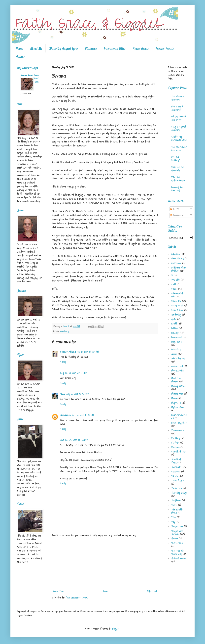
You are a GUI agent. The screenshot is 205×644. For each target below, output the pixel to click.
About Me (36, 48)
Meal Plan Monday (176, 380)
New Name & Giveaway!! (177, 108)
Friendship (176, 301)
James (174, 354)
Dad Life (176, 280)
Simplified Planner (176, 461)
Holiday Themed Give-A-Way (179, 118)
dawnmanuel (66, 415)
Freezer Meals (164, 48)
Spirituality (177, 467)
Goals (174, 319)
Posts (174, 209)
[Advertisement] (105, 563)
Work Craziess (178, 543)
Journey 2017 (177, 366)
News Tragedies (179, 423)
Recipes (175, 443)
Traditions (176, 501)
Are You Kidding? (176, 159)
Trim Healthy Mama (177, 511)
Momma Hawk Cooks (30, 76)
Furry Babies (177, 310)
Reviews (175, 447)
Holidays (175, 333)
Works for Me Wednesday (178, 552)
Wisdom (175, 539)
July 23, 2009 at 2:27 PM (76, 440)
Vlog (173, 522)
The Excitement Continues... (179, 149)
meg (62, 373)
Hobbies (175, 328)
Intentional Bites (114, 48)
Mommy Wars (177, 394)
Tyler (174, 517)
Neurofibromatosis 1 (179, 417)
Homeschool (176, 337)
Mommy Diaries (178, 386)
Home (19, 48)
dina (62, 440)
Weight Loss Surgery (177, 532)
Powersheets (140, 48)
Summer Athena (68, 352)
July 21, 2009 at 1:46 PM (76, 373)
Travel (174, 505)
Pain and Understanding (178, 179)
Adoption (176, 254)
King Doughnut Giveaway (179, 128)
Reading (176, 438)
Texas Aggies (178, 481)
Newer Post (58, 591)
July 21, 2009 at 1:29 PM (88, 352)
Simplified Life (178, 452)
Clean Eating (178, 259)
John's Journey (178, 359)
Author (20, 57)
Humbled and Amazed (177, 189)
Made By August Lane (63, 48)
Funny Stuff (177, 306)
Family (174, 289)
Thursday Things (179, 493)
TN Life (175, 476)
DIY (173, 275)
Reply (63, 362)
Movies (174, 398)
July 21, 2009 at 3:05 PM (78, 394)
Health (174, 324)
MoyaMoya (176, 403)
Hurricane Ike (177, 342)
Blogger (116, 629)
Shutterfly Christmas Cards (179, 138)
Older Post (152, 591)
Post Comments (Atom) (77, 598)
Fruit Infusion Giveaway (178, 169)
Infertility (64, 331)
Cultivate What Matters (179, 269)
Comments (176, 215)
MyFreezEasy (178, 407)
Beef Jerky (37, 80)
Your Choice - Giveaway (178, 98)
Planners (91, 48)
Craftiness (176, 263)
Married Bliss (178, 371)
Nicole (63, 394)
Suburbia (175, 472)
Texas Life (176, 488)
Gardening (176, 315)
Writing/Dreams (179, 558)
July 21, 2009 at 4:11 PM (83, 415)
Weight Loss (177, 526)
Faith (174, 284)
